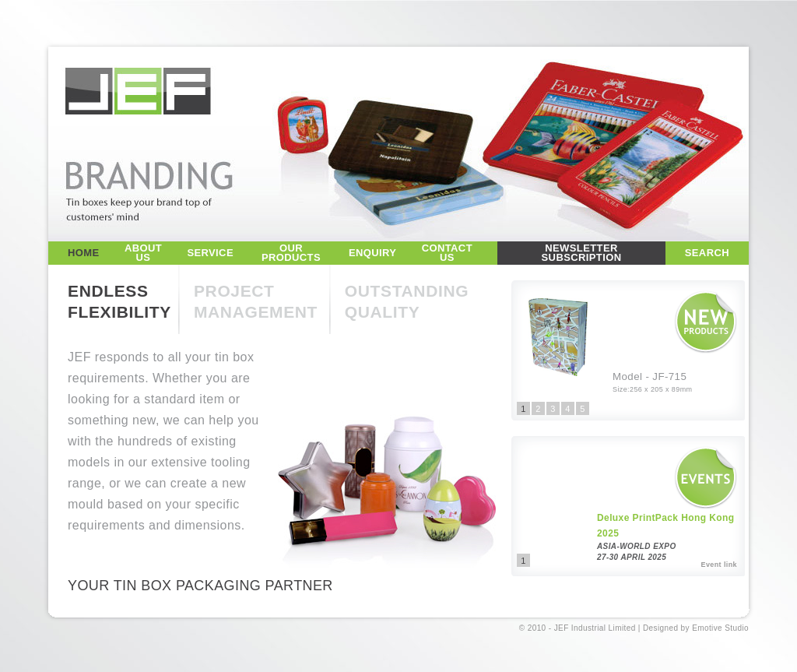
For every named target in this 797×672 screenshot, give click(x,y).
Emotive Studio (720, 628)
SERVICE (210, 253)
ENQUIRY (372, 253)
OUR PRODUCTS (291, 253)
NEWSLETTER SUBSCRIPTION (582, 253)
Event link (719, 565)
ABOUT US (143, 253)
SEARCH (707, 253)
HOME (84, 253)
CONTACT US (447, 253)
